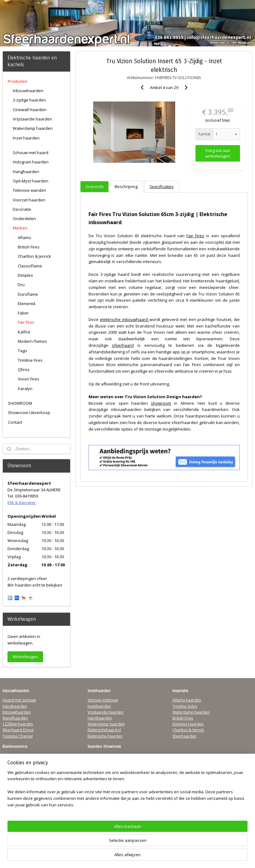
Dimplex (25, 275)
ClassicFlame (30, 266)
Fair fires (26, 322)
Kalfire (24, 332)
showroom (161, 403)
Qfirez (24, 370)
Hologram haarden (31, 162)
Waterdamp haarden (33, 128)
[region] (86, 838)
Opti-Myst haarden (31, 181)
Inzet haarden (26, 138)
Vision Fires (29, 379)
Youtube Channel (18, 736)
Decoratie (22, 209)
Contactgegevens (18, 768)
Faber (23, 313)
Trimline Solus (185, 706)
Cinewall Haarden (30, 110)
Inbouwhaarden (28, 91)
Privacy (9, 774)
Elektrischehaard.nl (104, 730)
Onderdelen (24, 219)
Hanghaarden (26, 172)
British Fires (29, 247)
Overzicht (94, 186)
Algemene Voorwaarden (24, 756)
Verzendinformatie (19, 762)
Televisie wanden (29, 190)
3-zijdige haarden (29, 100)
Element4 (26, 304)
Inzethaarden (99, 706)
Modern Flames (32, 341)
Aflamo (24, 238)
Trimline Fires (30, 360)
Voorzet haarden (29, 200)
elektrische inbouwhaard (124, 319)
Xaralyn (25, 389)
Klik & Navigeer (22, 502)
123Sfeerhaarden (18, 724)
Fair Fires (195, 236)
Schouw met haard (31, 153)
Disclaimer (12, 780)
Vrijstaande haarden (32, 119)
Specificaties (162, 186)
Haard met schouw (19, 700)
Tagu (22, 351)
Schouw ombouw (103, 700)
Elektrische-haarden (105, 736)
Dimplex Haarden (188, 724)
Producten (18, 81)
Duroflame (28, 294)
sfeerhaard (123, 345)
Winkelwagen (25, 657)
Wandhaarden (15, 718)
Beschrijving (126, 186)
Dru (21, 285)
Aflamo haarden (187, 700)
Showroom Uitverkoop (29, 413)
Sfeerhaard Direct (18, 730)
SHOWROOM (20, 403)
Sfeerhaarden (184, 736)
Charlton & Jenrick (34, 256)
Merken (20, 228)
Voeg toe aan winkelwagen (218, 153)
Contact (15, 422)
